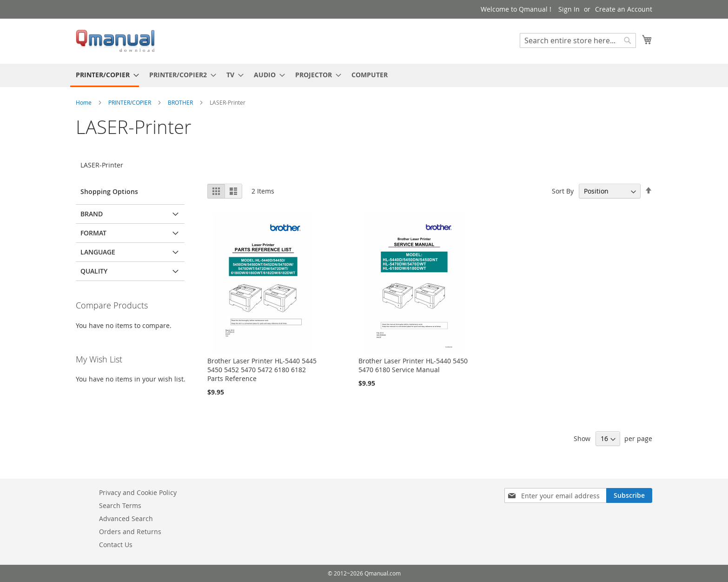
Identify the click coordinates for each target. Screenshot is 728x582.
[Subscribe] (629, 495)
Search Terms (120, 505)
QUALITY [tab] (94, 271)
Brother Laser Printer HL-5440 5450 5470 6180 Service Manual (413, 365)
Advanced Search (126, 518)
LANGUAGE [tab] (98, 252)
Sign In (569, 9)
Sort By (563, 191)
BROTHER (181, 102)
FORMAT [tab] (93, 233)
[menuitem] (105, 75)
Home (84, 102)
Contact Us (116, 545)
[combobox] (578, 40)
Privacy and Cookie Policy (138, 492)
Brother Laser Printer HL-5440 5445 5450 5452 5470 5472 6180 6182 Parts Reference (262, 370)
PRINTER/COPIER (130, 102)
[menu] (364, 75)
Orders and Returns (130, 532)
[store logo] (115, 41)
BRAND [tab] (92, 214)
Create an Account (624, 9)
